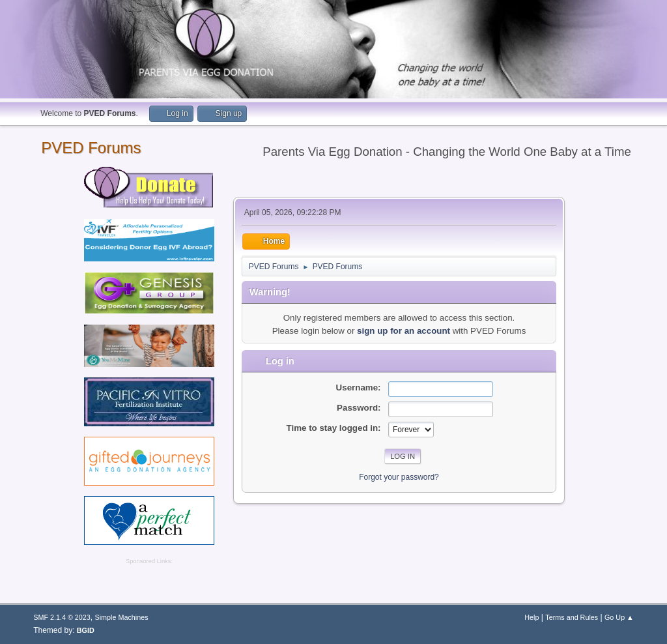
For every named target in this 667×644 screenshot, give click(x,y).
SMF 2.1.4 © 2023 (62, 617)
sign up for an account (404, 331)
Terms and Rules (572, 617)
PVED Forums (91, 148)
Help (532, 617)
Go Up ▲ (619, 617)
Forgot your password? (399, 477)
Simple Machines (122, 617)
